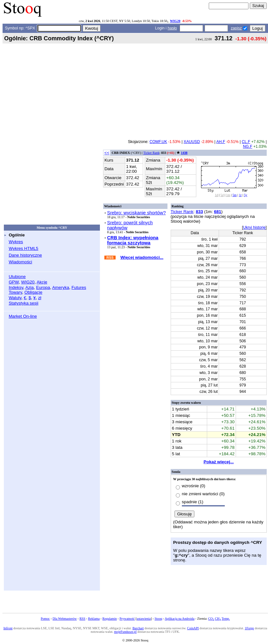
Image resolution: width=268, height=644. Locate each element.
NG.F (248, 147)
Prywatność (127, 619)
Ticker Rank (152, 153)
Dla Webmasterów (65, 619)
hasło (172, 28)
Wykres (16, 242)
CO (211, 619)
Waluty (15, 298)
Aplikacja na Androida (180, 619)
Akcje (42, 282)
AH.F (221, 142)
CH (218, 619)
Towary (15, 292)
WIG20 (175, 21)
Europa (43, 287)
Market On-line (23, 316)
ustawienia (144, 619)
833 (199, 212)
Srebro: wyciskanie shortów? (137, 213)
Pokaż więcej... (219, 462)
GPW (14, 282)
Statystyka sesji (24, 303)
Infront (8, 628)
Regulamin (110, 619)
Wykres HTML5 (23, 248)
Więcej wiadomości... (142, 257)
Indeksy (16, 287)
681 (217, 212)
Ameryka (61, 287)
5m (235, 195)
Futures (79, 287)
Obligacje (33, 292)
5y (246, 195)
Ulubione (17, 277)
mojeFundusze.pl (125, 632)
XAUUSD (192, 142)
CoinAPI (193, 628)
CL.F (246, 142)
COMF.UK (158, 142)
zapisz (236, 28)
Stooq (158, 619)
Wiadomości (20, 262)
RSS (82, 619)
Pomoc (45, 619)
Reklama (94, 619)
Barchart (138, 628)
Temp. (226, 619)
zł (40, 298)
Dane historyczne (25, 255)
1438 (184, 153)
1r (240, 195)
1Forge (249, 628)
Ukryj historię (254, 227)
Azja (29, 287)
